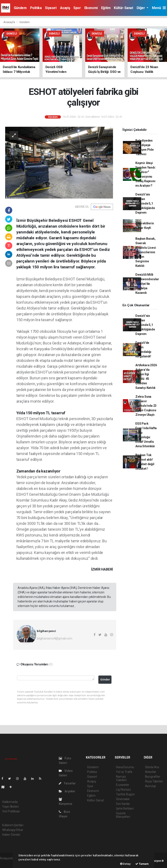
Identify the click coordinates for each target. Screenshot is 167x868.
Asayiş (65, 8)
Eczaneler (123, 785)
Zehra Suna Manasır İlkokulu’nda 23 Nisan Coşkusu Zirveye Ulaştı (146, 406)
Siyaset (51, 8)
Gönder (105, 680)
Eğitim (106, 8)
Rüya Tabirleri (154, 781)
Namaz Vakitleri (121, 778)
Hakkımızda (10, 802)
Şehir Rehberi (125, 809)
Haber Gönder (11, 835)
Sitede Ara (152, 767)
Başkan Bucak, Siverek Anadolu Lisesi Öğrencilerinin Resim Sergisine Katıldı (146, 252)
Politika (36, 8)
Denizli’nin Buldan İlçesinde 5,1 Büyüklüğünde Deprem (145, 203)
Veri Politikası (11, 811)
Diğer (141, 8)
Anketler (151, 772)
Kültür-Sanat (123, 8)
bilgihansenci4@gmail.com (54, 638)
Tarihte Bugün (125, 794)
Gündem (20, 8)
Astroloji (150, 786)
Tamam (142, 864)
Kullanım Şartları (13, 825)
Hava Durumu (125, 767)
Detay (125, 864)
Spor (77, 8)
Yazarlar (67, 783)
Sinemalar (123, 799)
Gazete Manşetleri (123, 815)
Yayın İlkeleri (10, 807)
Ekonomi (91, 8)
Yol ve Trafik (124, 772)
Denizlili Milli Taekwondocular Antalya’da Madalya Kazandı (147, 284)
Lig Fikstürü (123, 790)
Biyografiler (153, 777)
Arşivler (67, 791)
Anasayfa (9, 22)
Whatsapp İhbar (13, 830)
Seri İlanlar (123, 804)
